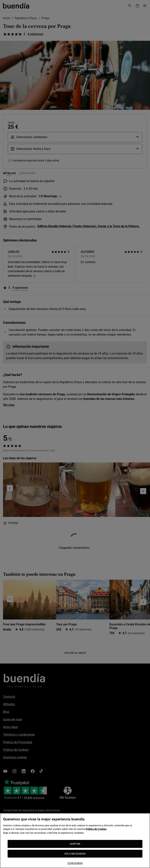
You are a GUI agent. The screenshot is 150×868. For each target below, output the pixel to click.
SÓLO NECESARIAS (75, 854)
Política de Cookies (96, 829)
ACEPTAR (75, 844)
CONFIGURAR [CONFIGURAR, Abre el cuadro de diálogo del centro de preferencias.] (75, 863)
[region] (75, 841)
